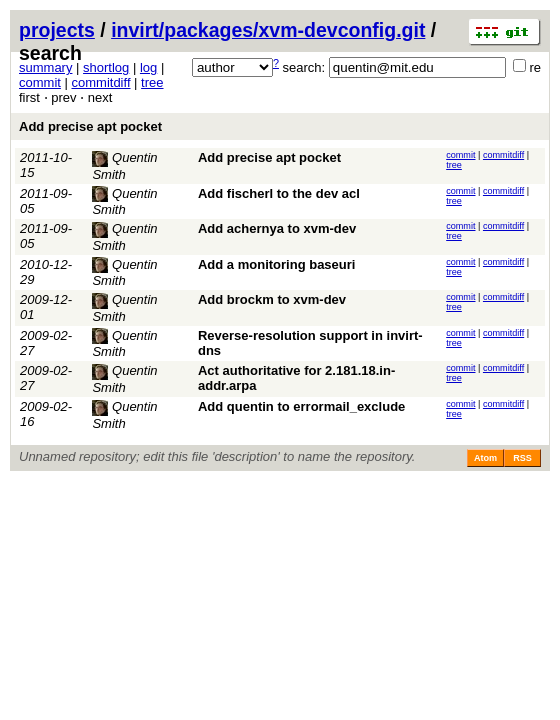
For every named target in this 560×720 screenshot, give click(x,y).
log (148, 67)
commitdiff (101, 82)
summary (45, 67)
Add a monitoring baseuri (276, 264)
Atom (485, 458)
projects (57, 30)
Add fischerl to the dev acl (279, 193)
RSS (522, 458)
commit (40, 82)
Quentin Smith (124, 202)
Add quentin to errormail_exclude (301, 406)
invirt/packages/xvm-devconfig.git (268, 30)
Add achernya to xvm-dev (277, 228)
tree (152, 82)
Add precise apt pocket (90, 126)
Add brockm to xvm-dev (272, 299)
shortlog (106, 67)
